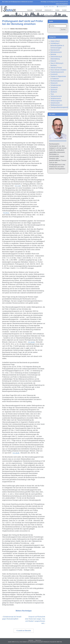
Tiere (52, 94)
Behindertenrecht (56, 52)
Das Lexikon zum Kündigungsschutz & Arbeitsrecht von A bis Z (18, 2)
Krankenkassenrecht (57, 72)
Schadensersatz (56, 85)
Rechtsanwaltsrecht (57, 81)
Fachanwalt (39, 10)
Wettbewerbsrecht (56, 105)
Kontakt (64, 10)
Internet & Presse (56, 68)
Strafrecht (54, 92)
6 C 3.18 (18, 186)
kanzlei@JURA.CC (63, 7)
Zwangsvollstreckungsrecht (59, 107)
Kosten (57, 10)
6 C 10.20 (32, 342)
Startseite (30, 10)
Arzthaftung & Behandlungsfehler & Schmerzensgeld (57, 46)
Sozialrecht (54, 87)
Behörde (13, 29)
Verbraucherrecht (56, 96)
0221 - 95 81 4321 (50, 7)
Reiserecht (54, 83)
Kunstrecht (54, 74)
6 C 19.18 (16, 453)
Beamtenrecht (55, 50)
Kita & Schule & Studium (21, 29)
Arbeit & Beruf (55, 41)
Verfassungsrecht (56, 101)
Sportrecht (54, 90)
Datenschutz (38, 640)
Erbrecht (53, 61)
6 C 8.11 (6, 213)
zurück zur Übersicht (24, 631)
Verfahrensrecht (56, 98)
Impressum (31, 640)
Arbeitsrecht (49, 10)
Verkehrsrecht (55, 103)
